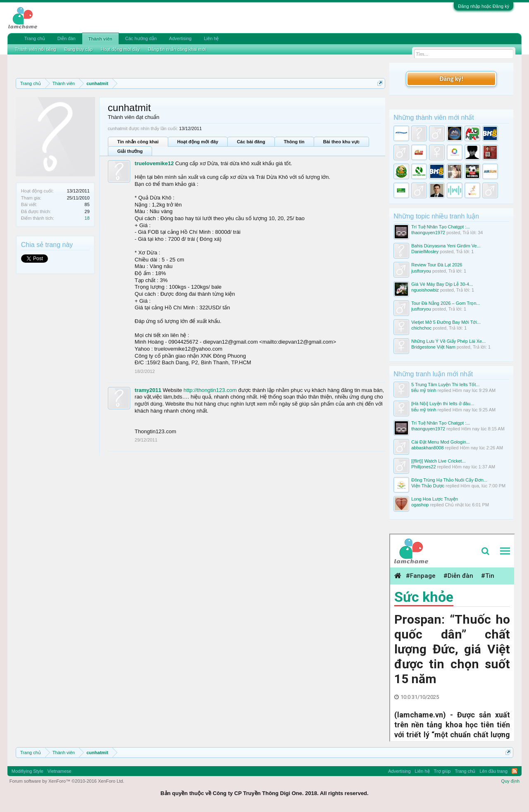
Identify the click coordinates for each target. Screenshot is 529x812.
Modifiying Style (27, 771)
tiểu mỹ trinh (424, 390)
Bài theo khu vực (341, 142)
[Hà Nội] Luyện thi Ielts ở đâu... (443, 404)
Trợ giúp (442, 771)
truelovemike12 (154, 163)
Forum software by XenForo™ (67, 781)
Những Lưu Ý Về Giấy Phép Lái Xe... (448, 341)
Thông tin (294, 142)
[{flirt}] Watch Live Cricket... (438, 461)
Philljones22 (423, 467)
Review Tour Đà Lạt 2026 (437, 265)
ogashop (420, 505)
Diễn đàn (67, 38)
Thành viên (100, 39)
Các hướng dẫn (141, 38)
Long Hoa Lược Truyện (435, 499)
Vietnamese (60, 771)
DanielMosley (425, 252)
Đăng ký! (451, 79)
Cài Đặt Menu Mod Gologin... (441, 442)
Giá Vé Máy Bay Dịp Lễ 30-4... (442, 284)
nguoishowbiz (425, 290)
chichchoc (421, 328)
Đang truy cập (79, 49)
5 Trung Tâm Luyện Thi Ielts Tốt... (445, 385)
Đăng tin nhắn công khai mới (177, 49)
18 (87, 218)
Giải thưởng (130, 151)
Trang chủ (35, 38)
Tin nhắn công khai (138, 142)
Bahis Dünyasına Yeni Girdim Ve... (446, 246)
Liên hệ (211, 38)
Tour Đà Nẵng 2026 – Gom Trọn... (446, 303)
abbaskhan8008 (427, 448)
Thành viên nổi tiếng (36, 49)
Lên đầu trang (493, 771)
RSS (515, 771)
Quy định (511, 781)
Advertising (180, 38)
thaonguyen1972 (428, 233)
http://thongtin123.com (210, 390)
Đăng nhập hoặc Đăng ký (484, 6)
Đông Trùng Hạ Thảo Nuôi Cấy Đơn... (449, 480)
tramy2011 (148, 390)
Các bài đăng (251, 142)
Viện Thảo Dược (428, 486)
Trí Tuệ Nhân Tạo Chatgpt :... (441, 227)
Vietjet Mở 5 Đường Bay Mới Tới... (446, 322)
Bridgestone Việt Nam (433, 347)
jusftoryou (421, 271)
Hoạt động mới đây (198, 142)
